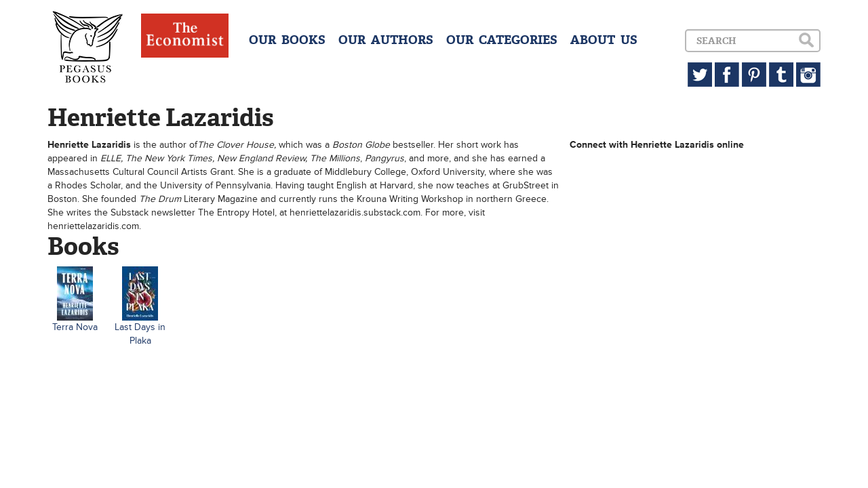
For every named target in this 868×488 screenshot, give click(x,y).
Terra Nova (75, 327)
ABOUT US (604, 40)
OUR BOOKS (287, 40)
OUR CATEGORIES (502, 40)
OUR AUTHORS (386, 40)
